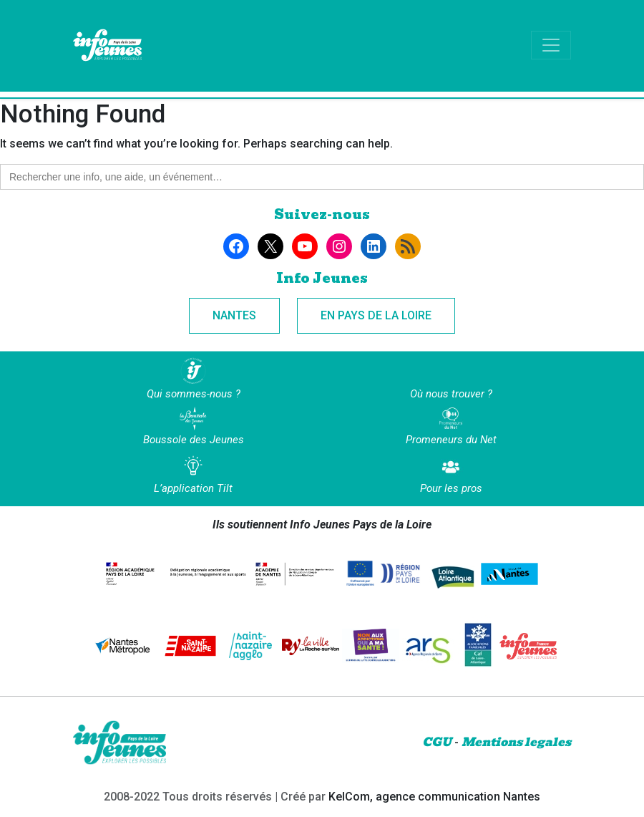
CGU (437, 742)
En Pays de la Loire (376, 315)
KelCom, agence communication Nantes (434, 797)
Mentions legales (516, 742)
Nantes (234, 315)
